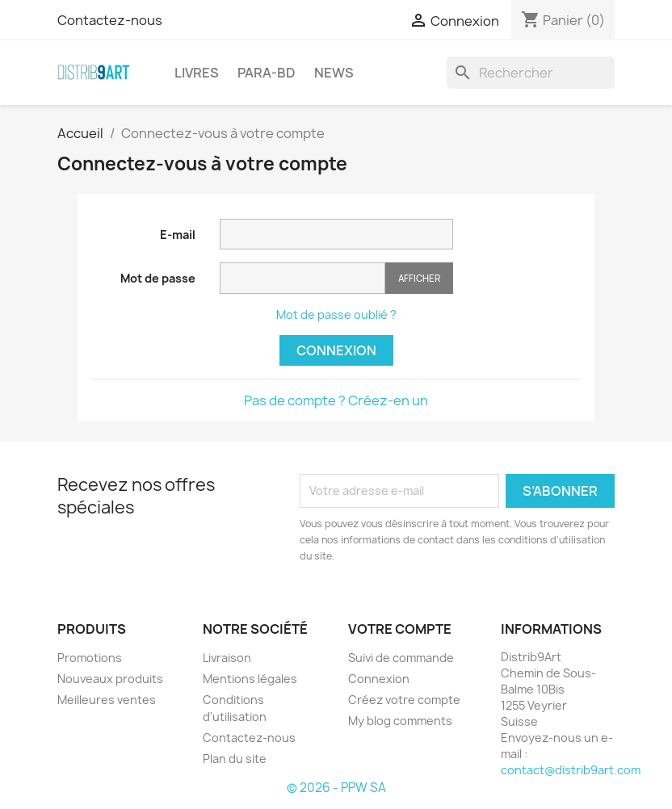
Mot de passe (158, 278)
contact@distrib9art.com (571, 770)
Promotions (90, 658)
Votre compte (400, 629)
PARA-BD (267, 73)
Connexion (336, 350)
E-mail (178, 235)
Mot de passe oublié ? (336, 314)
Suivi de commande (401, 658)
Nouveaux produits (110, 679)
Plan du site (235, 759)
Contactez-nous (110, 20)
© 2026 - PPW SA (336, 788)
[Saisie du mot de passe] (302, 278)
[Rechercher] (531, 73)
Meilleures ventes (107, 700)
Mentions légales (250, 679)
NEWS (334, 73)
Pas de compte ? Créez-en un (336, 400)
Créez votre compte (404, 700)
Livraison (227, 658)
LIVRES (197, 73)
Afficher (419, 278)
